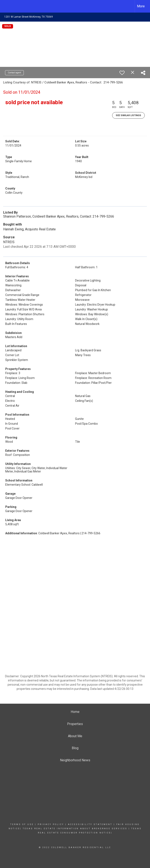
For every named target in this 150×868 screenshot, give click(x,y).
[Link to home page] (5, 6)
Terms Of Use (22, 824)
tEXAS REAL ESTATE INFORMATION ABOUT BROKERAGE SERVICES (75, 829)
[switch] (122, 73)
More (141, 6)
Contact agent (14, 73)
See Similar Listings (128, 115)
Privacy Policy (51, 824)
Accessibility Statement (90, 824)
